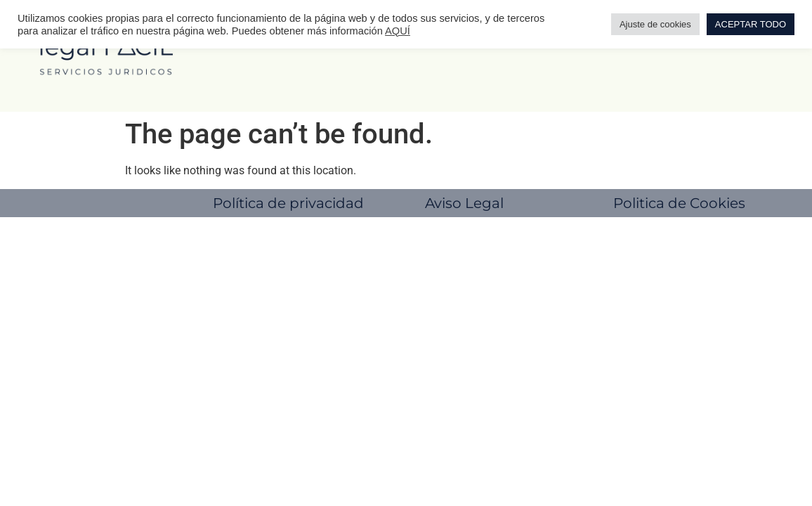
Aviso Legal (464, 203)
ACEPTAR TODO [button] (751, 24)
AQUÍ (398, 31)
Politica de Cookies (679, 203)
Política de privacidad (288, 203)
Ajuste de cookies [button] (655, 24)
